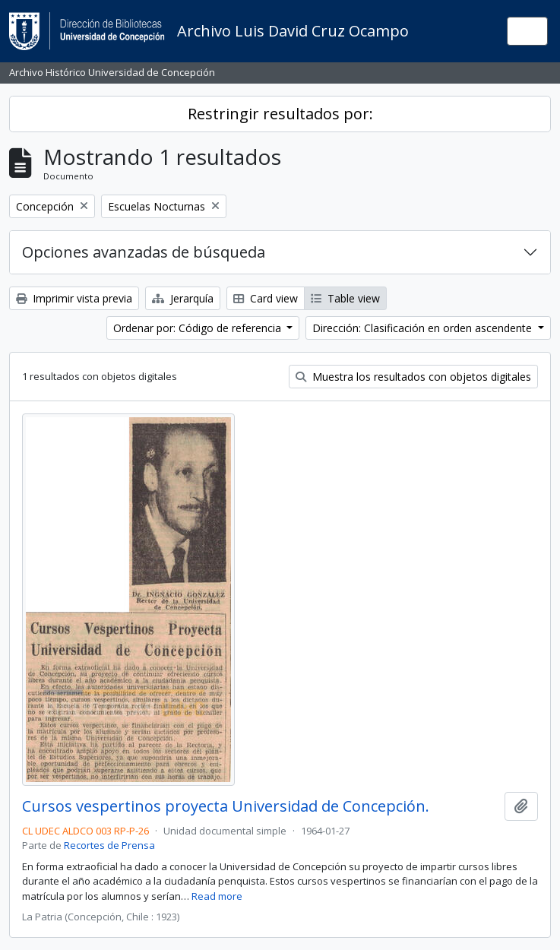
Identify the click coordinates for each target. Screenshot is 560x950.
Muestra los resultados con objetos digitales (413, 377)
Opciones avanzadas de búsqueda (144, 252)
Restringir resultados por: (280, 114)
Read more (217, 896)
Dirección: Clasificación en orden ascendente (424, 328)
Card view (266, 298)
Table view (345, 298)
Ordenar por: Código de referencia (199, 328)
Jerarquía (183, 298)
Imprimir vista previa (74, 298)
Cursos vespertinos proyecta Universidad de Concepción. (226, 806)
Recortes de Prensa (109, 845)
